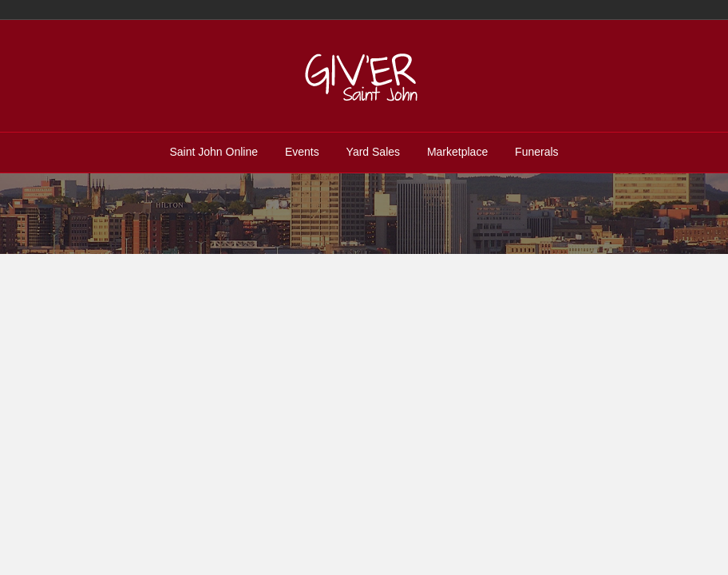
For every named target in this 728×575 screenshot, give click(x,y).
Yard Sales (373, 152)
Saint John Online (214, 152)
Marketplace (457, 152)
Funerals (536, 152)
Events (302, 152)
